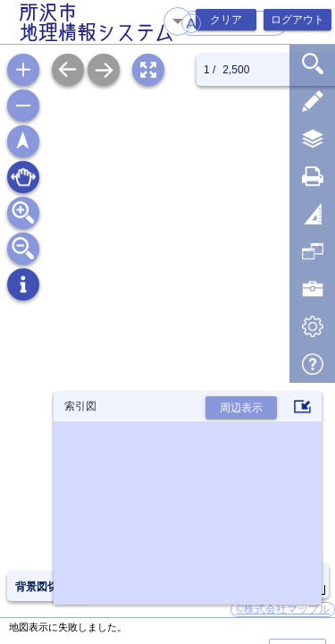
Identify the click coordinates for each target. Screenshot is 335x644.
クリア (226, 20)
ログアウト (297, 20)
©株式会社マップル (283, 609)
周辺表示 (241, 408)
